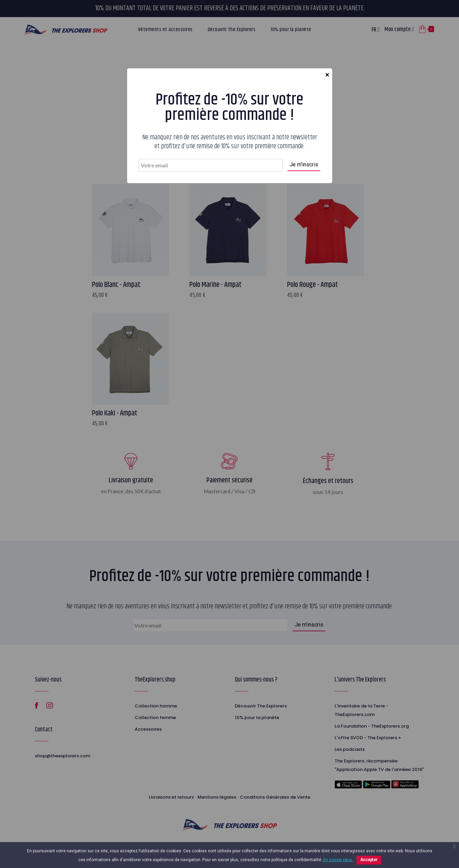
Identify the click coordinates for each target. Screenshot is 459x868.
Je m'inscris (304, 164)
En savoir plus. (338, 860)
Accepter (369, 860)
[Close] (327, 75)
